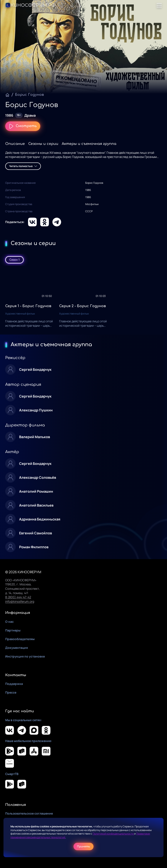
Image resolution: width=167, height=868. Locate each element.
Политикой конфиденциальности (113, 834)
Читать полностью (23, 166)
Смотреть (23, 126)
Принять (83, 846)
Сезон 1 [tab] (14, 260)
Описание (15, 144)
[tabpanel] (83, 300)
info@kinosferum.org (20, 601)
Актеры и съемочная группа (89, 144)
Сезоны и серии (43, 144)
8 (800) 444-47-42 (18, 597)
